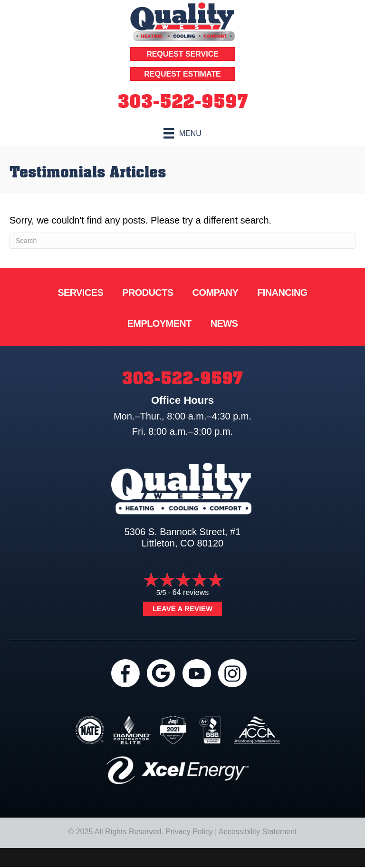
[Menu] (182, 133)
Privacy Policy (189, 832)
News (224, 323)
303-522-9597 (183, 102)
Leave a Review (182, 609)
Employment (159, 323)
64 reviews (191, 592)
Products (148, 293)
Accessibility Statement (258, 832)
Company (216, 293)
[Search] (182, 241)
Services (80, 293)
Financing (282, 293)
